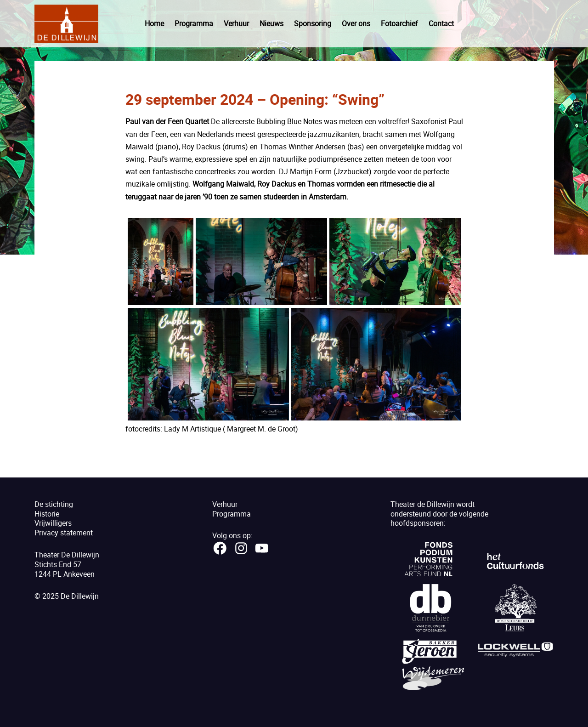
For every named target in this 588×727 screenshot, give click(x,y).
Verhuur (236, 23)
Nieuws (271, 23)
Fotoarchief (399, 23)
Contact (441, 23)
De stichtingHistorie (54, 509)
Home (154, 23)
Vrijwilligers (53, 523)
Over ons (356, 23)
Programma (194, 23)
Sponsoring (313, 23)
